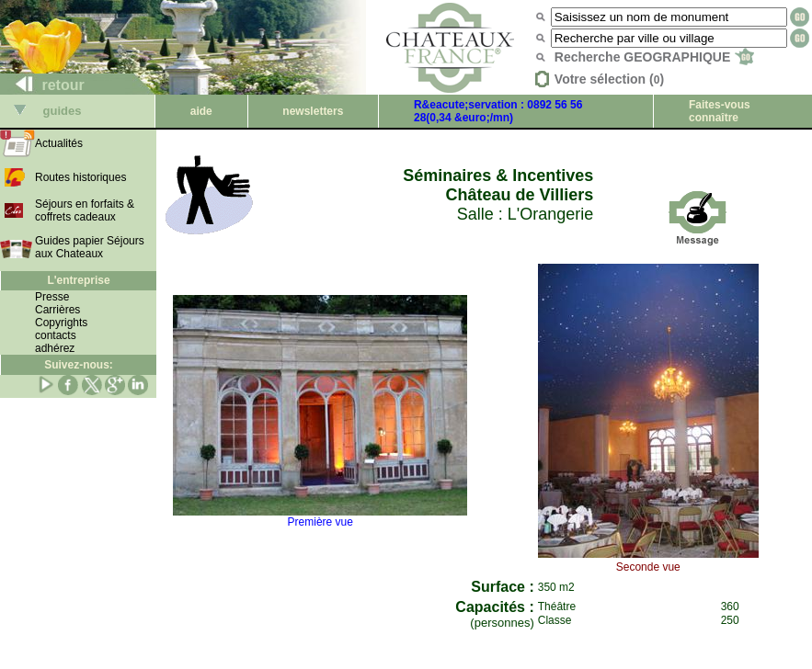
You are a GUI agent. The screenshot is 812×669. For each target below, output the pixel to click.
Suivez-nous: (79, 365)
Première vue (320, 517)
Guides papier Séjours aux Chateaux (90, 247)
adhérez (55, 348)
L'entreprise (78, 280)
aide (201, 111)
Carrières (57, 310)
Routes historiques (80, 177)
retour (43, 85)
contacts (56, 335)
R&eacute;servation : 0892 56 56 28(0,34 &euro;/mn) (498, 111)
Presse (52, 297)
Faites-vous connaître (720, 111)
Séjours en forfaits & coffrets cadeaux (85, 210)
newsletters (313, 111)
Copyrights (61, 323)
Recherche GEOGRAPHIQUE (654, 57)
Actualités (59, 143)
